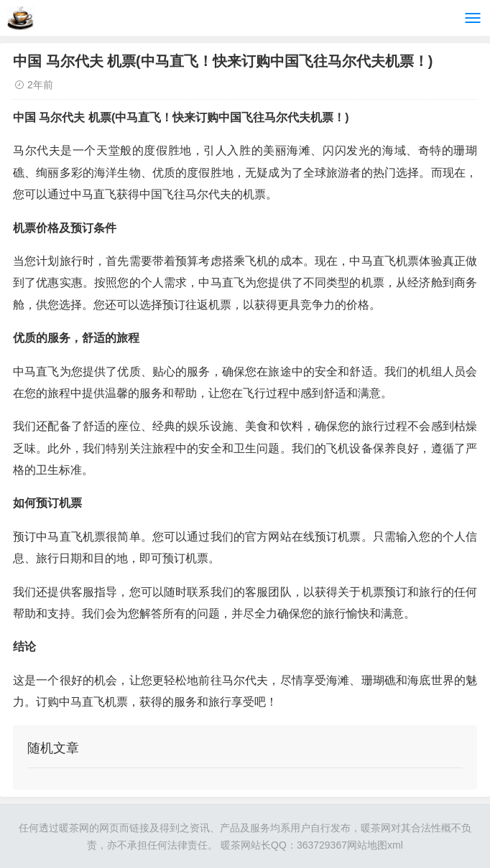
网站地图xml (375, 845)
